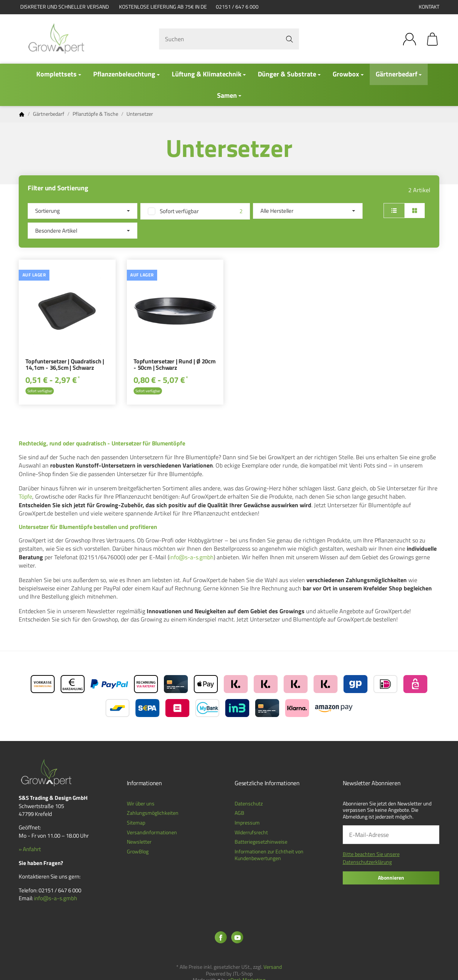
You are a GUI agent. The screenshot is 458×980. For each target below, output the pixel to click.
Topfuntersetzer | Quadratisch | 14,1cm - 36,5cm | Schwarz (65, 365)
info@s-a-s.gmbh (191, 557)
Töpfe (25, 496)
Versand (273, 967)
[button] (229, 221)
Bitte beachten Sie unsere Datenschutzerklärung (371, 858)
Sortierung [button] (83, 211)
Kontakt (429, 7)
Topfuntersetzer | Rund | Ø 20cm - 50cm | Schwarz (175, 365)
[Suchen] (229, 39)
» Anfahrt (30, 849)
